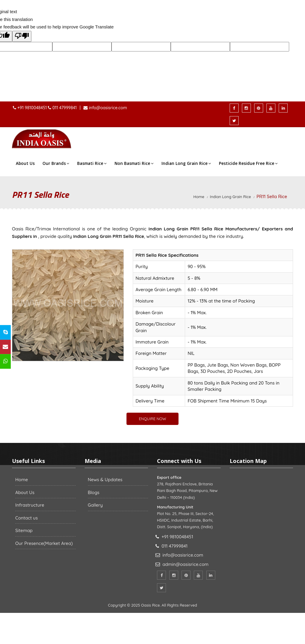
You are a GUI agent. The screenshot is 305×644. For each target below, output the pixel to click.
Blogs (94, 492)
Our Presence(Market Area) (44, 543)
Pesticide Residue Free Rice (248, 163)
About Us (25, 163)
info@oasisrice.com (107, 108)
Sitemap (24, 530)
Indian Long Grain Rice (186, 163)
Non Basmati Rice (134, 163)
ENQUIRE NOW (152, 419)
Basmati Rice (92, 163)
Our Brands (56, 163)
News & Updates (105, 480)
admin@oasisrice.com (185, 564)
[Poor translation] (22, 37)
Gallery (95, 505)
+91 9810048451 (33, 108)
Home (199, 197)
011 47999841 (64, 108)
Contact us (26, 518)
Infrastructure (30, 505)
